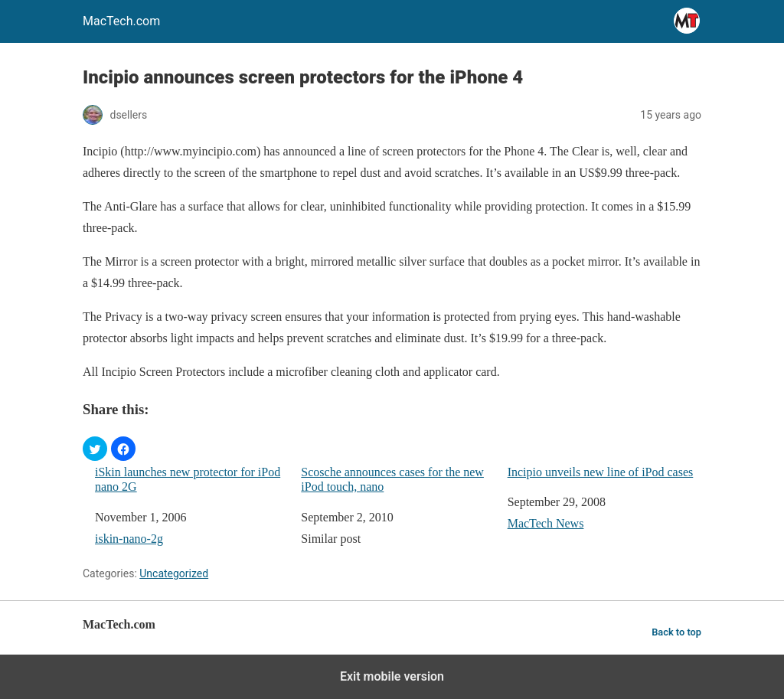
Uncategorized (174, 573)
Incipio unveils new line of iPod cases (601, 472)
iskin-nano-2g (129, 539)
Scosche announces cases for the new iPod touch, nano (392, 479)
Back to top (676, 632)
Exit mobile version (392, 676)
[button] (95, 449)
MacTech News (546, 523)
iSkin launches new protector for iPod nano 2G (188, 479)
